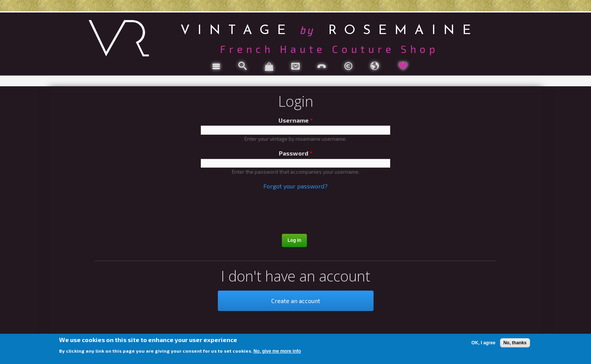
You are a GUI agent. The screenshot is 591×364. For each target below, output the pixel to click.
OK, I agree (483, 343)
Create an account (296, 301)
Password (295, 153)
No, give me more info (277, 351)
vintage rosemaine (329, 29)
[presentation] (296, 213)
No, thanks (515, 343)
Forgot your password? (295, 186)
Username (295, 120)
